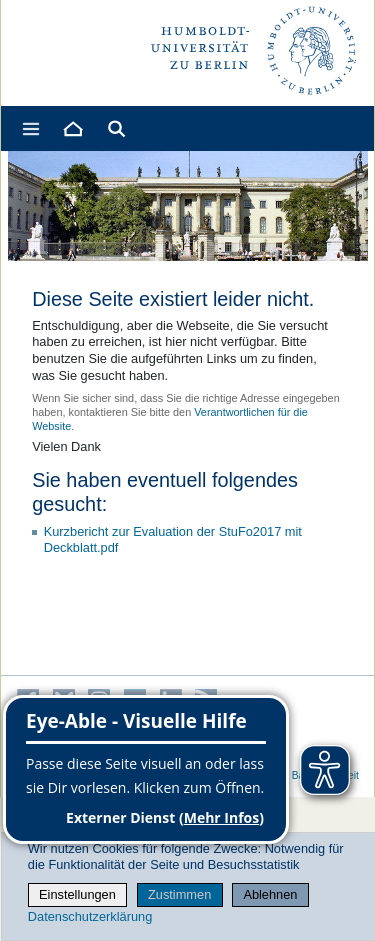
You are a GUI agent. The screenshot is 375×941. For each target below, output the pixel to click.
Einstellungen (77, 894)
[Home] (72, 128)
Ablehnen (270, 894)
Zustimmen (179, 894)
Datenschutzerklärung (90, 916)
